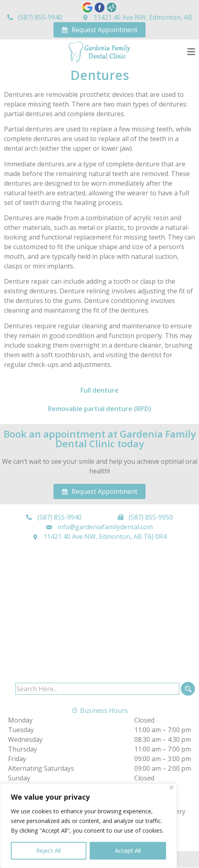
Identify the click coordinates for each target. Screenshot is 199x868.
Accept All (128, 851)
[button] (191, 52)
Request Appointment (99, 30)
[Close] (171, 787)
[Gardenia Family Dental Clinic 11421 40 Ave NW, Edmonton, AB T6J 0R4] (99, 614)
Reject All (48, 851)
